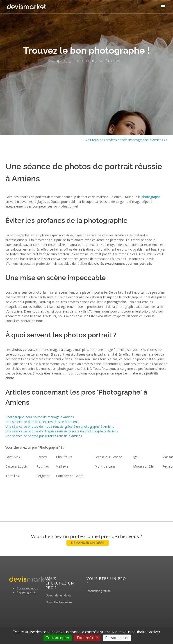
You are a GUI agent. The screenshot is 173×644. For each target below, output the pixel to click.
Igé (135, 457)
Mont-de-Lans (105, 466)
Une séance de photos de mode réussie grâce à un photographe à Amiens (60, 426)
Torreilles (12, 476)
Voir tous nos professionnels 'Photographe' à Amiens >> (127, 140)
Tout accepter (58, 638)
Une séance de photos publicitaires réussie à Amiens (44, 436)
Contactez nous (27, 588)
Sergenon (43, 476)
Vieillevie (62, 466)
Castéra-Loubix (16, 466)
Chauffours (64, 457)
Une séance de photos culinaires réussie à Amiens (42, 422)
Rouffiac (43, 466)
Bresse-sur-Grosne (108, 457)
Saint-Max (13, 457)
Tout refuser (87, 638)
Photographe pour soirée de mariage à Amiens (40, 417)
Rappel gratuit (26, 592)
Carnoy (42, 457)
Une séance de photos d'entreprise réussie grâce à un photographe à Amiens (62, 431)
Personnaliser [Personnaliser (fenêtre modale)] (117, 638)
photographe (151, 197)
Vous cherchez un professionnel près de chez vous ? (86, 540)
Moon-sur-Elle (143, 466)
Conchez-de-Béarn (70, 476)
